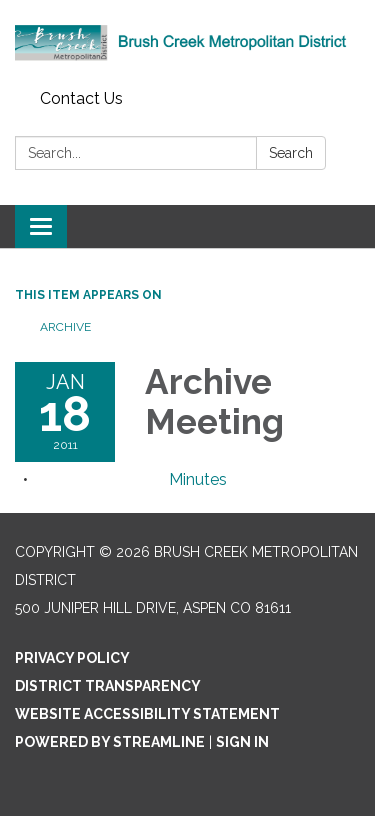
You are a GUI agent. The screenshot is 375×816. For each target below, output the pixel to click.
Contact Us (81, 98)
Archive (65, 327)
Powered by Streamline (110, 742)
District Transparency (108, 686)
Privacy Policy (72, 658)
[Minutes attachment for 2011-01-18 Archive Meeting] (198, 479)
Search (291, 153)
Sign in (242, 742)
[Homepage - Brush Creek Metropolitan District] (187, 41)
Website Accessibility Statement (147, 714)
